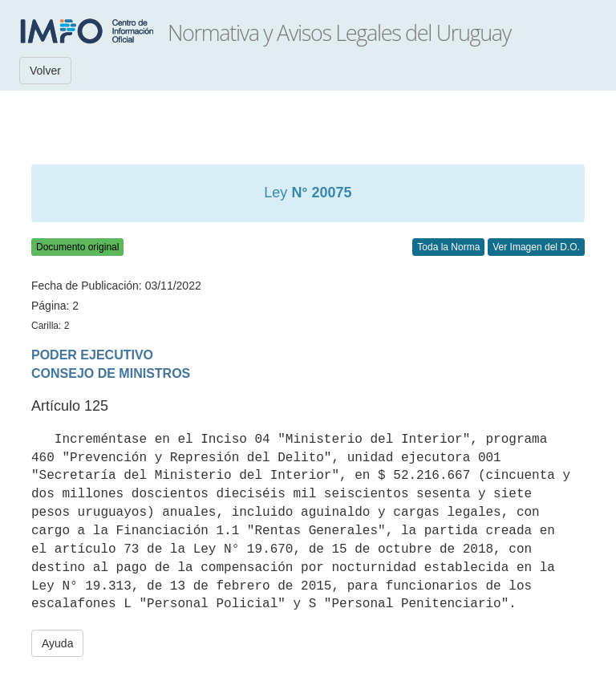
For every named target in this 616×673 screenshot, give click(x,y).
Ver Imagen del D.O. (536, 247)
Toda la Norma (448, 247)
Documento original (77, 247)
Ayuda (57, 643)
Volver (45, 71)
